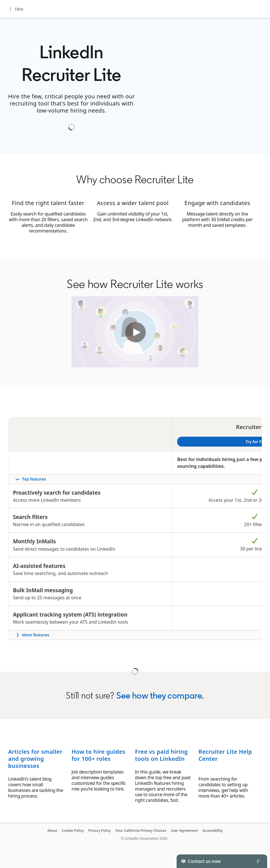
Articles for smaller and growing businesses (35, 759)
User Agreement (184, 831)
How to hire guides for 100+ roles (98, 755)
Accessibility (213, 831)
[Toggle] (258, 861)
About (52, 831)
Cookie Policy (73, 831)
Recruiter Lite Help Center (225, 755)
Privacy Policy (99, 831)
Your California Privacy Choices (141, 831)
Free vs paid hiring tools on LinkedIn (161, 755)
